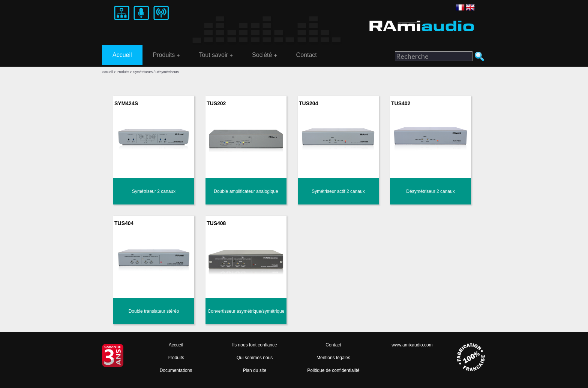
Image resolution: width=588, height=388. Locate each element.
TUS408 (216, 223)
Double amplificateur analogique (246, 191)
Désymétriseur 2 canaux (430, 191)
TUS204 (308, 103)
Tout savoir (216, 55)
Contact (307, 55)
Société (265, 55)
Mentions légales (333, 358)
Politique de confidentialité (333, 370)
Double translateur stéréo (154, 311)
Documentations (176, 370)
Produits (166, 55)
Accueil (122, 55)
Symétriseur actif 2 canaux (338, 191)
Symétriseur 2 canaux (154, 191)
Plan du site (255, 370)
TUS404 (124, 223)
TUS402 (401, 103)
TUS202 (216, 103)
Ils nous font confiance (254, 345)
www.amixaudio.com (412, 345)
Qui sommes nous (255, 358)
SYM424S (126, 103)
